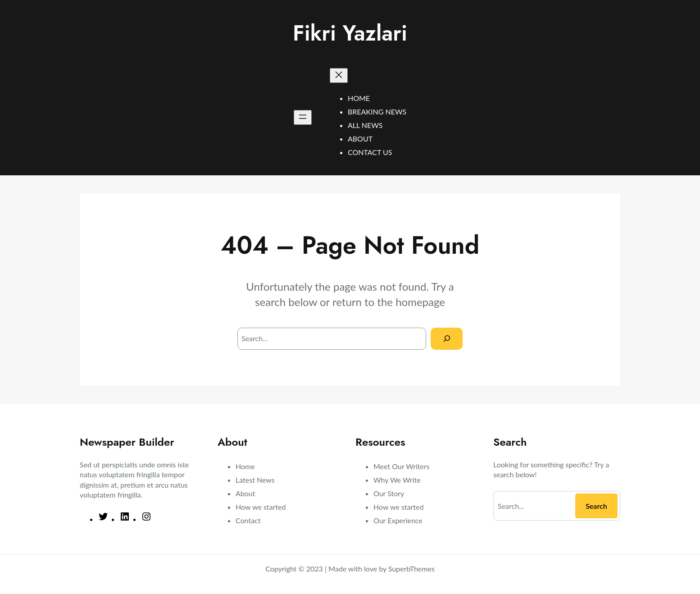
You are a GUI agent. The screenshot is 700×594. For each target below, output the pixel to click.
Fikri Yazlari (350, 33)
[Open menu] (303, 117)
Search (596, 506)
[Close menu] (339, 75)
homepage (420, 302)
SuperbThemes (411, 569)
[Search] (447, 339)
